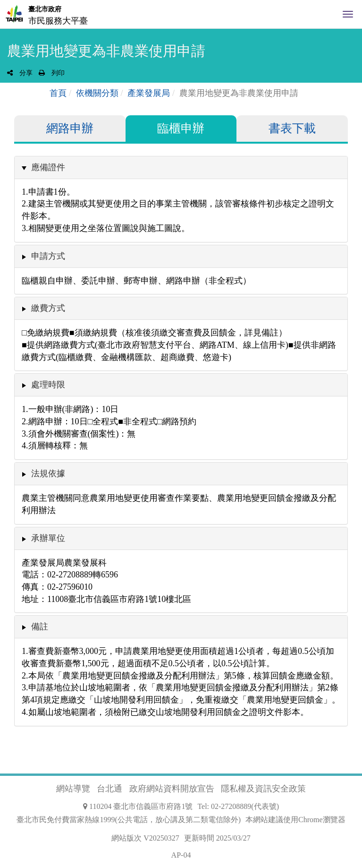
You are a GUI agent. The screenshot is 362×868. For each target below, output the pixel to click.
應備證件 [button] (48, 167)
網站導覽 (73, 789)
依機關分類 (97, 93)
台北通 (109, 789)
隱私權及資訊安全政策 (263, 789)
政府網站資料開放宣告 (172, 789)
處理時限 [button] (48, 385)
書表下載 (292, 128)
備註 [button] (40, 627)
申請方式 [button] (48, 256)
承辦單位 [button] (48, 538)
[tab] (181, 168)
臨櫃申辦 (181, 128)
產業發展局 (149, 93)
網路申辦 (70, 128)
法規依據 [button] (48, 473)
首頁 (58, 93)
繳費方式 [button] (48, 308)
